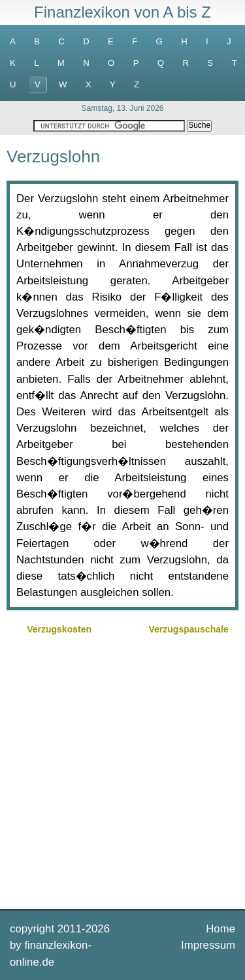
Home (220, 929)
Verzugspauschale (189, 629)
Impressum (208, 945)
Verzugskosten (59, 629)
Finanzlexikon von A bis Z (122, 12)
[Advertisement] (122, 770)
